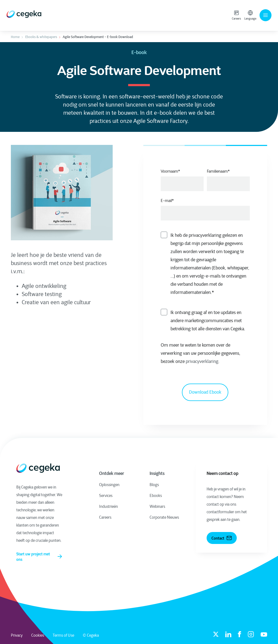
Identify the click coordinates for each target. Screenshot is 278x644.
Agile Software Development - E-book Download (98, 37)
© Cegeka (91, 635)
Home (15, 37)
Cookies (38, 635)
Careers (236, 15)
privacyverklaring (202, 361)
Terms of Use (63, 635)
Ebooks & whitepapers (41, 37)
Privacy (17, 635)
